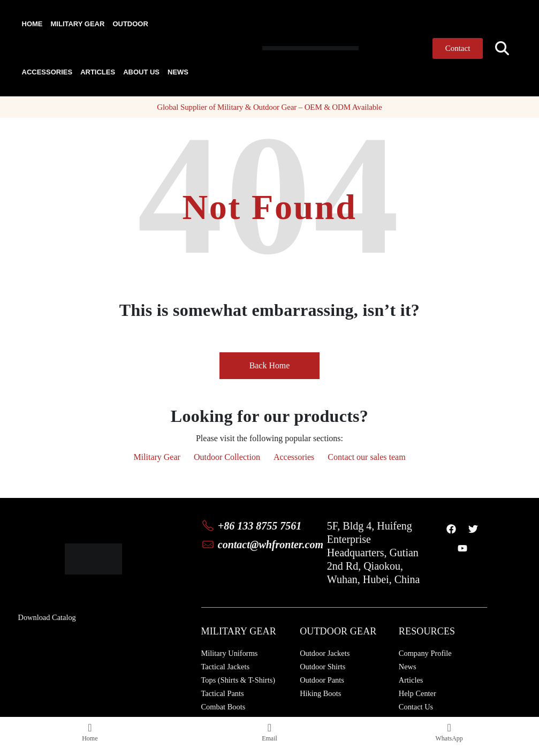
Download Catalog (47, 617)
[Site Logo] (285, 48)
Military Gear (78, 24)
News (178, 72)
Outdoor (130, 24)
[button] (502, 48)
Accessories (47, 72)
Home (32, 24)
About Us (141, 72)
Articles (98, 72)
